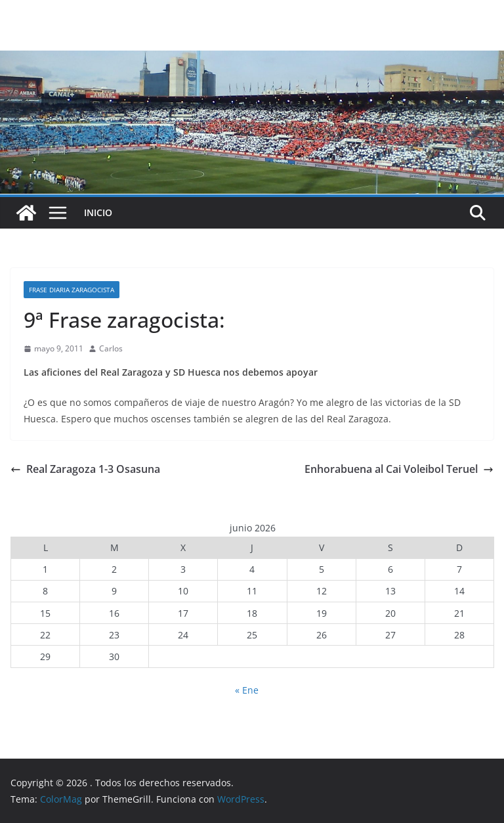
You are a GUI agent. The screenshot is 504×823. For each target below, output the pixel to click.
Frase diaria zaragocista (72, 290)
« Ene (247, 690)
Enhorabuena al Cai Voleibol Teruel (399, 469)
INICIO (98, 212)
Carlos (111, 348)
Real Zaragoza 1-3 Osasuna (85, 469)
